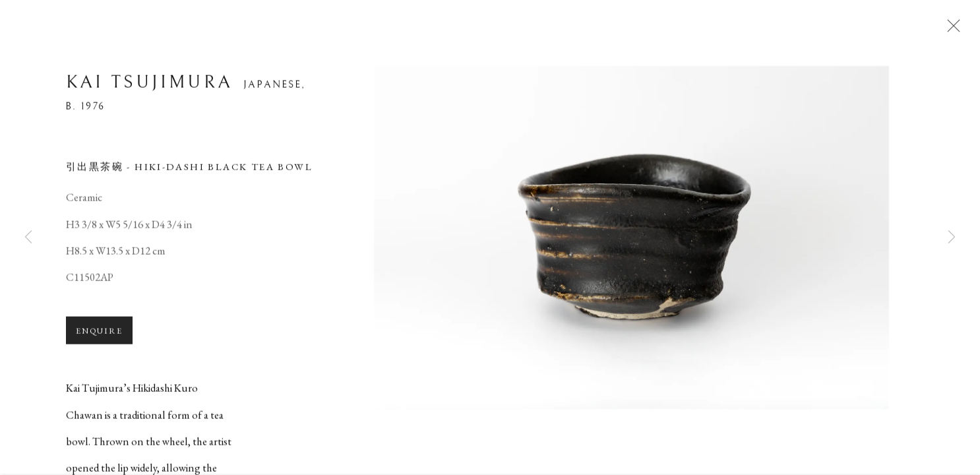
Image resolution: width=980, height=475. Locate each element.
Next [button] (952, 237)
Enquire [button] (99, 337)
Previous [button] (28, 237)
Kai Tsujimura (149, 88)
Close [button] (955, 30)
